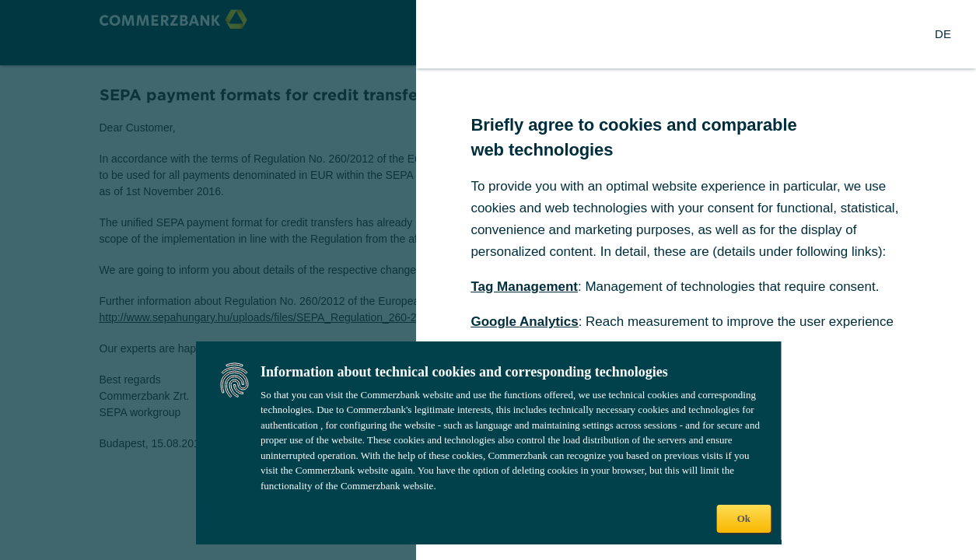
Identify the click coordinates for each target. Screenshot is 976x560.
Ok (744, 518)
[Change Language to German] (943, 34)
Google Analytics (524, 322)
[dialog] (488, 280)
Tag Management (524, 287)
